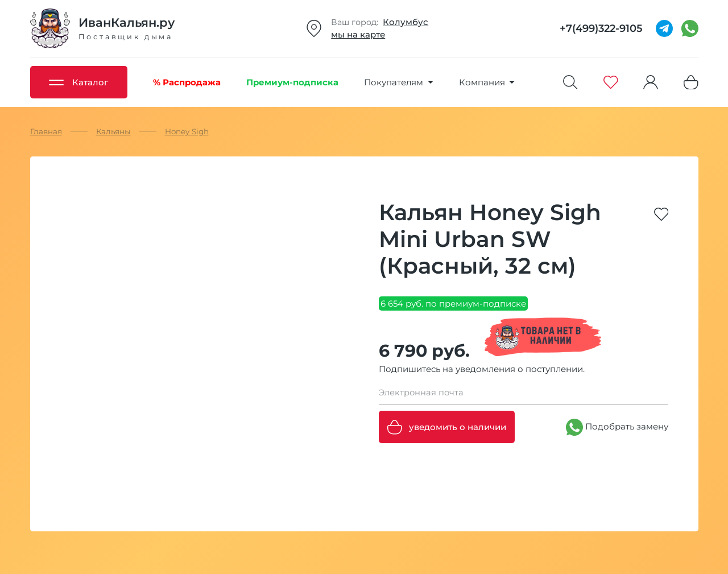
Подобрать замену (617, 427)
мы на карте (358, 34)
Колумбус (406, 22)
